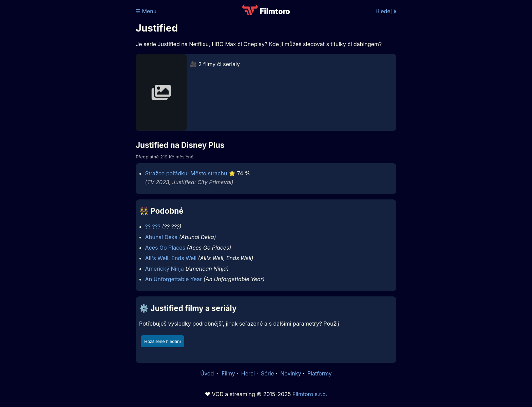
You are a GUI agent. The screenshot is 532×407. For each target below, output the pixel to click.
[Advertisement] (87, 104)
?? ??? (153, 227)
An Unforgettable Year (174, 279)
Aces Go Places (165, 248)
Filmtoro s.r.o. (310, 394)
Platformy (320, 373)
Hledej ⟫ (386, 11)
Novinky (291, 373)
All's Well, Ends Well (171, 258)
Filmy (228, 373)
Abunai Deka (161, 237)
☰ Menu (146, 11)
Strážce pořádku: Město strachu (186, 173)
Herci (248, 373)
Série (268, 373)
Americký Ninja (165, 269)
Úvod (208, 373)
